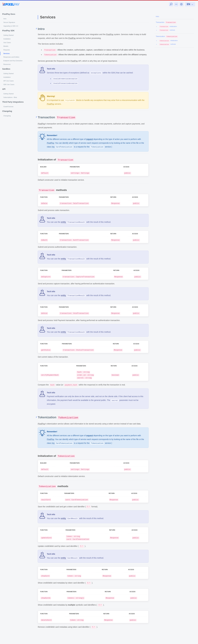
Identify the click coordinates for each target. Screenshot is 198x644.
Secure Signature (9, 22)
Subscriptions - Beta (10, 97)
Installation (7, 39)
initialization (168, 26)
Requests (7, 50)
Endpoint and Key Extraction (13, 61)
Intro (5, 19)
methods (167, 30)
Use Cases (7, 43)
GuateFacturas (8, 107)
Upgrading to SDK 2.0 (11, 26)
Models (6, 46)
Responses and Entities (11, 57)
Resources (7, 64)
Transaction (166, 22)
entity (63, 222)
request (90, 139)
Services (6, 53)
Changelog (7, 116)
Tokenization (167, 36)
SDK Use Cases (9, 84)
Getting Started (8, 35)
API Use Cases (9, 81)
